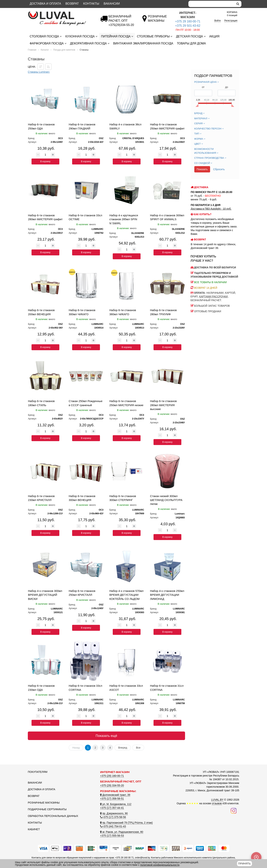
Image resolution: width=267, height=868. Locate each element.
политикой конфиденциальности (160, 865)
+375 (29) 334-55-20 (112, 785)
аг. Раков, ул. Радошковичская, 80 (122, 832)
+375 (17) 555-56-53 (112, 836)
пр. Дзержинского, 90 (114, 813)
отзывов (217, 803)
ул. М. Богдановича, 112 (116, 804)
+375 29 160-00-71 (188, 21)
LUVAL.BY (217, 800)
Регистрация (231, 21)
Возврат (72, 4)
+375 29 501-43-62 (188, 26)
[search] (238, 4)
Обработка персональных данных (53, 816)
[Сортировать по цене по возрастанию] (48, 67)
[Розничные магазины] (157, 21)
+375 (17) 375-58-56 (113, 817)
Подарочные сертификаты (47, 809)
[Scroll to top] (256, 857)
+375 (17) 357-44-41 (112, 808)
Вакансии (112, 4)
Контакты (91, 4)
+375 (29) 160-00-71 (112, 776)
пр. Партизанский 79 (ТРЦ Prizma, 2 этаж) (126, 823)
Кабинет (34, 829)
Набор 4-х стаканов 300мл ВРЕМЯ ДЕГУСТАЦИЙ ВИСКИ (45, 595)
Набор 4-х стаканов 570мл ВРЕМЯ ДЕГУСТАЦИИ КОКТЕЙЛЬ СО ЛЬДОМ (126, 595)
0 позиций (232, 14)
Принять (244, 864)
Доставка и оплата (45, 4)
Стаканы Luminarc (39, 72)
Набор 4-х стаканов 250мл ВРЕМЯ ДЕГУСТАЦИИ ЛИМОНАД (167, 595)
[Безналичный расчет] (121, 25)
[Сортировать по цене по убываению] (41, 67)
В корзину (45, 161)
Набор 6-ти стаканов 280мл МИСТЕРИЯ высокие (163, 405)
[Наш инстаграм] (234, 810)
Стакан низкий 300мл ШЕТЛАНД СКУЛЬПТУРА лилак (166, 500)
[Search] (211, 4)
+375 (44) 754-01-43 (113, 826)
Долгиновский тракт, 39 (115, 795)
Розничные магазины (44, 803)
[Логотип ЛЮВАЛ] (61, 13)
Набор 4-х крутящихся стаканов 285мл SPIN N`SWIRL (124, 219)
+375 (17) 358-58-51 (112, 799)
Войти (217, 21)
